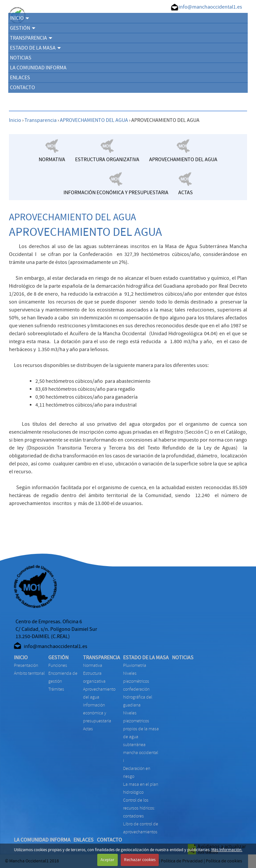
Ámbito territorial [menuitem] (29, 673)
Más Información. (227, 850)
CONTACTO (22, 88)
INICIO (20, 18)
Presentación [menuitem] (26, 665)
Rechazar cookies (140, 860)
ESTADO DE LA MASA (35, 48)
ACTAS (88, 729)
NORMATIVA (93, 665)
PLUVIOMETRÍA (135, 665)
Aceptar (107, 860)
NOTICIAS (21, 58)
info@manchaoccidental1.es (210, 7)
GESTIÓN (23, 28)
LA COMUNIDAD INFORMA (38, 68)
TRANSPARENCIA (31, 38)
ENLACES (20, 78)
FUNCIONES (58, 665)
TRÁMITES (56, 689)
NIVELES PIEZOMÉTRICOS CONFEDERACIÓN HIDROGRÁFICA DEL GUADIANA (138, 689)
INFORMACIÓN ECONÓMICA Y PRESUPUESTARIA (97, 713)
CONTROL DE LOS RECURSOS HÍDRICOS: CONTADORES (139, 808)
